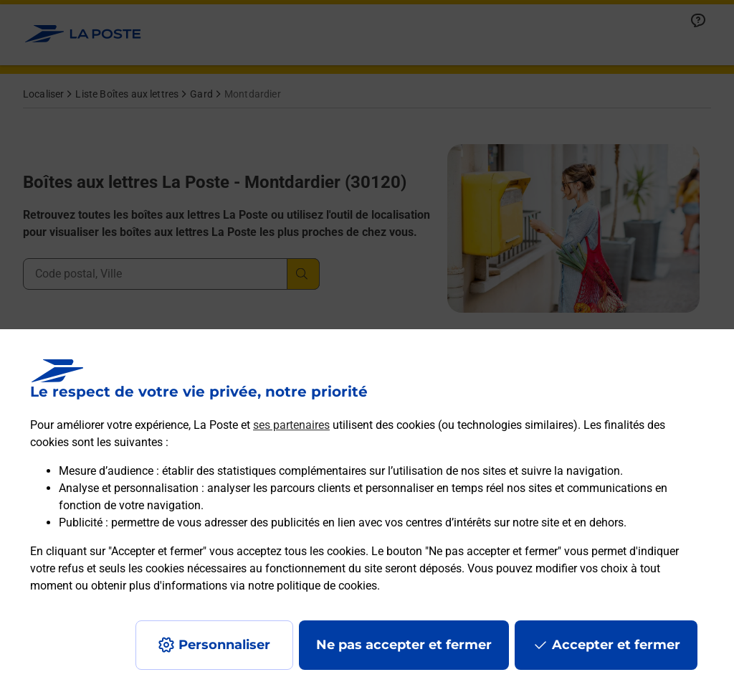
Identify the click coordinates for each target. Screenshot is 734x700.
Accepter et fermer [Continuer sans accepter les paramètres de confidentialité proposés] (616, 645)
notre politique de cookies (313, 586)
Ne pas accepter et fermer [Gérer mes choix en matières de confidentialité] (404, 645)
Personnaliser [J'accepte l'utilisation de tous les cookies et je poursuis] (224, 645)
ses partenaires (291, 425)
